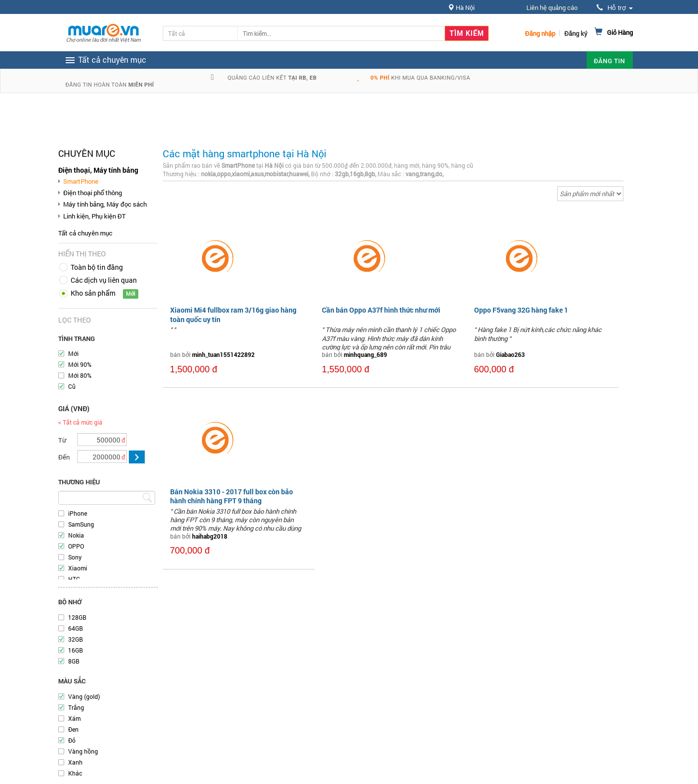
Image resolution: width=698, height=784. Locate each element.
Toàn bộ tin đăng (97, 267)
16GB (76, 650)
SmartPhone (81, 181)
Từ (62, 440)
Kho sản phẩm (93, 293)
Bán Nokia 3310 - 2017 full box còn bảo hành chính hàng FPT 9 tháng (232, 496)
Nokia (76, 535)
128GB (77, 617)
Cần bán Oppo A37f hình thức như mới (381, 310)
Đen (73, 729)
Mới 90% (80, 364)
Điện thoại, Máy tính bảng (98, 170)
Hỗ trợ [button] (614, 8)
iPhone (78, 513)
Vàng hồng (83, 751)
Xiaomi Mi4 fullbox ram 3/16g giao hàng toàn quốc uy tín (233, 314)
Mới (73, 353)
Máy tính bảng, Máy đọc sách (105, 204)
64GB (76, 628)
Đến (64, 457)
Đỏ (72, 740)
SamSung (81, 524)
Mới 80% (80, 375)
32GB (76, 639)
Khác (75, 773)
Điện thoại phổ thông (93, 193)
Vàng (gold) (84, 696)
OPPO (76, 546)
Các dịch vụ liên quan (104, 280)
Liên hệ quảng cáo (552, 7)
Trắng (76, 707)
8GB (74, 661)
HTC (74, 579)
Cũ (72, 386)
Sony (75, 557)
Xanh (75, 762)
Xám (74, 718)
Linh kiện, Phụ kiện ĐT (95, 216)
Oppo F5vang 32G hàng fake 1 (521, 310)
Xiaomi (78, 568)
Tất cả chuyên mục (85, 233)
